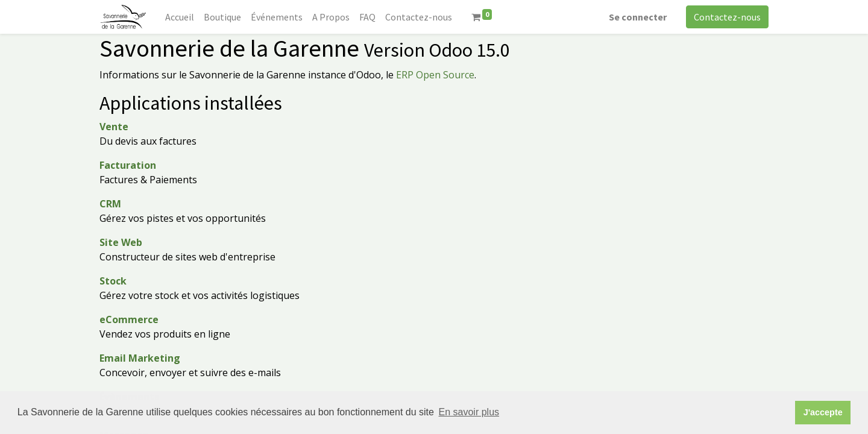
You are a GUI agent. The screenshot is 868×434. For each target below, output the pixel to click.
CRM (110, 204)
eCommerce (129, 319)
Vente (114, 127)
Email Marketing (140, 358)
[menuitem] (180, 17)
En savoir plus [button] (469, 412)
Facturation (128, 165)
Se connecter (638, 17)
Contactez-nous (727, 17)
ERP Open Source (435, 75)
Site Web (121, 242)
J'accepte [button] (823, 412)
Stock (113, 281)
